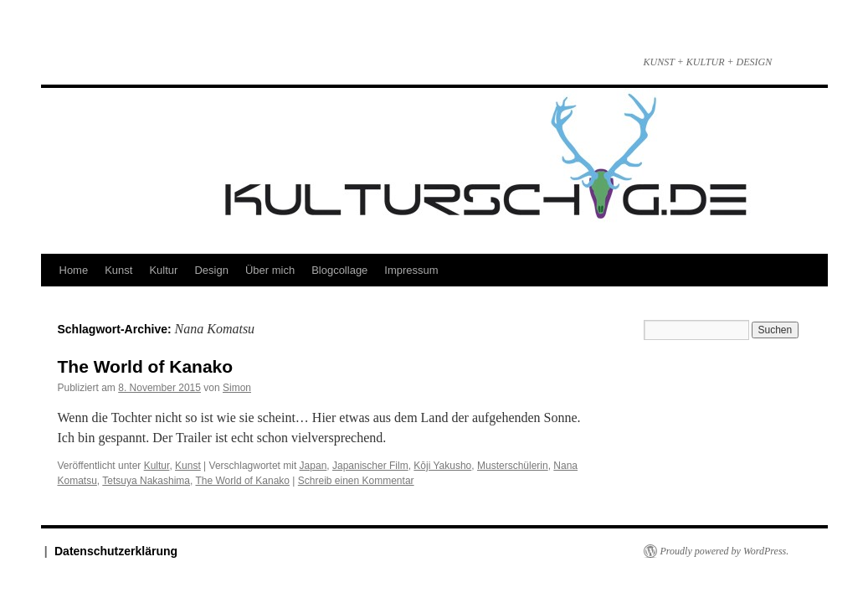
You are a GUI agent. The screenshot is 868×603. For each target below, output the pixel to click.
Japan (313, 466)
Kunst (118, 270)
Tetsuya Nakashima (146, 481)
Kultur (163, 270)
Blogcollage (339, 270)
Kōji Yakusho (442, 466)
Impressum (411, 270)
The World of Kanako (146, 366)
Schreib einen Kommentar (356, 481)
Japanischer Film (370, 466)
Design (211, 270)
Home (74, 270)
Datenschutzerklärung (116, 551)
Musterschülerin (513, 466)
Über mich (270, 270)
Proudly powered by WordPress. (725, 551)
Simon (237, 388)
